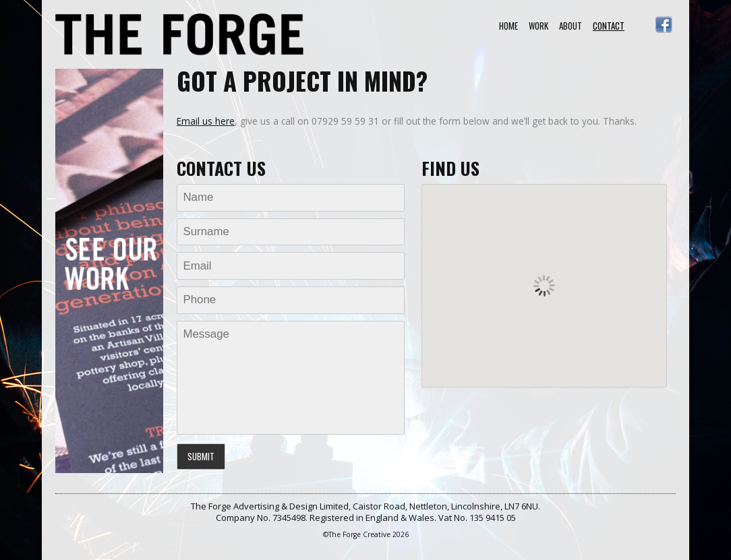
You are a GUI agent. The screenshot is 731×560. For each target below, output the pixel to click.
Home (508, 26)
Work (538, 26)
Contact (609, 26)
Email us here (206, 121)
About (571, 26)
